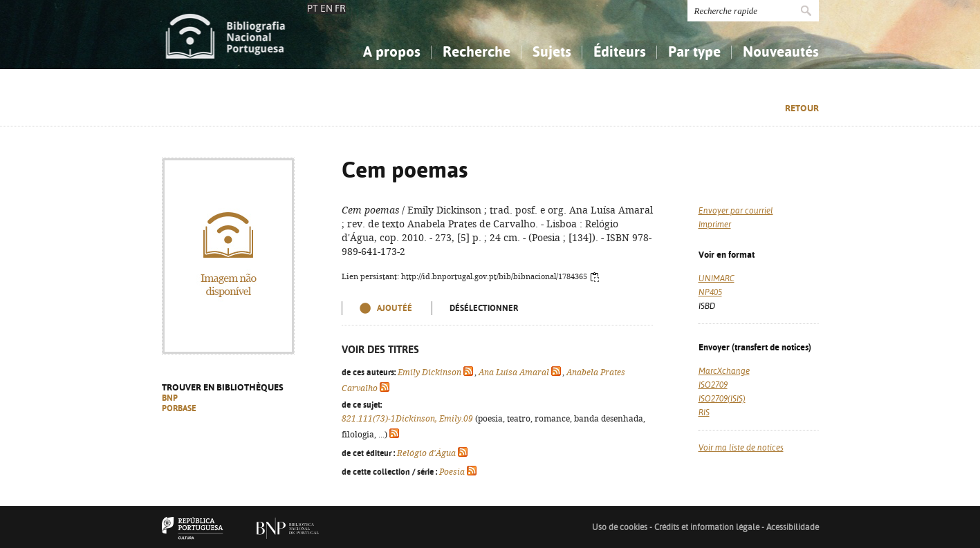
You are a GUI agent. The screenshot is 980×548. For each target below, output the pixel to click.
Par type (694, 51)
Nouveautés (781, 51)
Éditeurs (620, 51)
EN (326, 8)
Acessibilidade (793, 527)
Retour (802, 108)
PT (313, 8)
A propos (392, 51)
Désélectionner (484, 308)
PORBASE (179, 408)
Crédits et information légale (708, 527)
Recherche (477, 51)
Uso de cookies (620, 527)
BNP (170, 398)
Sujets (552, 51)
